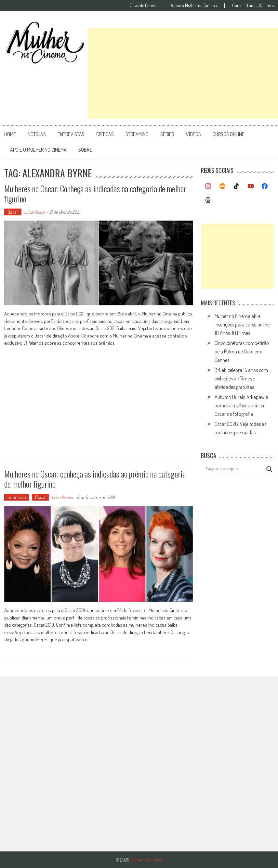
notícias (37, 134)
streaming (137, 134)
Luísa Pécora (35, 212)
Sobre (85, 150)
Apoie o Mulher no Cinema (194, 6)
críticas (105, 134)
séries (167, 134)
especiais (17, 497)
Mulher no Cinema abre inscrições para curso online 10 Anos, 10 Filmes (242, 325)
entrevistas (71, 134)
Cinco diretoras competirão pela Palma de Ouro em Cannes (242, 351)
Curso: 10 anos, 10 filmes (253, 6)
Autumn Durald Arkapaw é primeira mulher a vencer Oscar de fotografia (241, 405)
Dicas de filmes (143, 6)
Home (10, 134)
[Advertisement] (183, 73)
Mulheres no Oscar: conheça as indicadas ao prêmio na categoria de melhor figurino (95, 479)
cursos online (229, 134)
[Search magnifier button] (269, 469)
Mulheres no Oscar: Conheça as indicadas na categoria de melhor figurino (95, 194)
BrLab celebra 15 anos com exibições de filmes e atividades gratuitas (241, 378)
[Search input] (234, 469)
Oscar (13, 212)
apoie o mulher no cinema (38, 150)
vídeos (193, 134)
